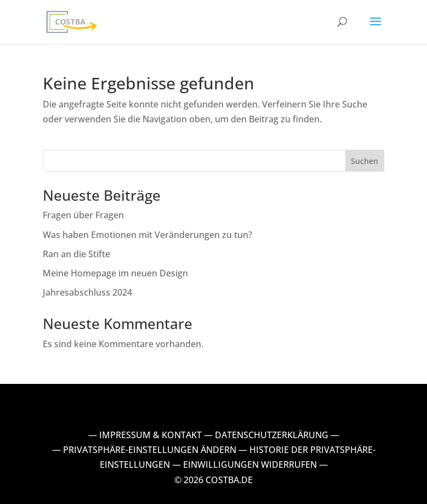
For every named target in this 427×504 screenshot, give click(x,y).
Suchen (365, 161)
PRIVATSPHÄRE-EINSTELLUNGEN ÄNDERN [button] (150, 450)
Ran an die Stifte (76, 254)
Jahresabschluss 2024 (87, 292)
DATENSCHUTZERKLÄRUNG (272, 435)
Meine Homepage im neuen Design (115, 273)
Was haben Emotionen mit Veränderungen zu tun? (149, 235)
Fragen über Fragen (83, 215)
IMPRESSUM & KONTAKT (150, 435)
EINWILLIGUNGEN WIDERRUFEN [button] (250, 465)
